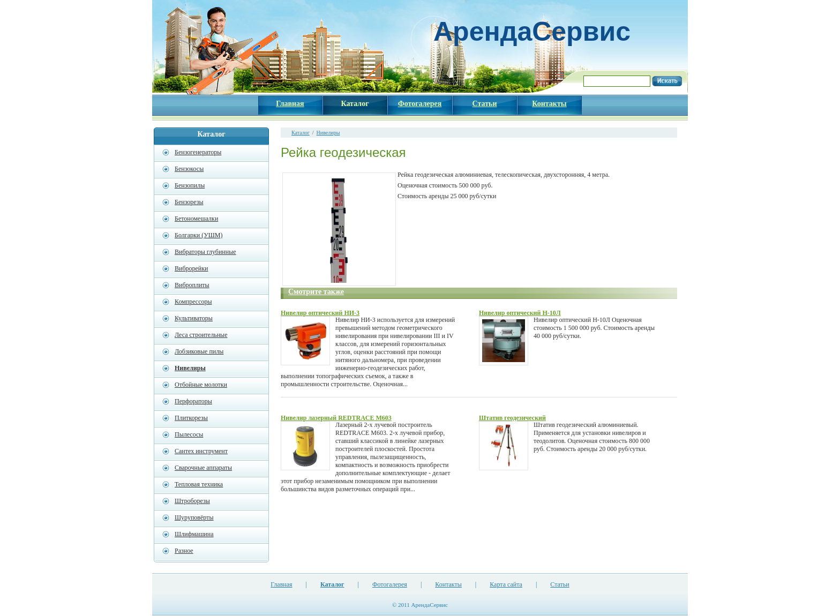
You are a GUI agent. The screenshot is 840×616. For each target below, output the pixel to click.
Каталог (301, 133)
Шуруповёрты (194, 517)
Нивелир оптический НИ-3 (320, 313)
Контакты (448, 584)
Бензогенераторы (198, 152)
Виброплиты (192, 285)
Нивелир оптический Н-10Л (520, 313)
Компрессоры (193, 302)
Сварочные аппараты (203, 468)
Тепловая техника (199, 484)
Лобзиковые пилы (199, 351)
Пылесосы (189, 434)
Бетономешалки (196, 219)
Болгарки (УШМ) (198, 235)
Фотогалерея (390, 584)
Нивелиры (328, 133)
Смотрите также (316, 292)
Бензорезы (189, 202)
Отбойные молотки (201, 385)
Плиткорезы (191, 418)
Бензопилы (190, 185)
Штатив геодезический (512, 418)
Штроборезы (192, 501)
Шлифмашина (194, 534)
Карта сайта (506, 584)
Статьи (560, 584)
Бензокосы (189, 169)
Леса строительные (201, 335)
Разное (184, 551)
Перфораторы (193, 401)
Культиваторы (194, 318)
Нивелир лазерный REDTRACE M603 (336, 418)
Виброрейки (192, 268)
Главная (281, 584)
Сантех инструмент (201, 451)
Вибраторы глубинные (205, 252)
